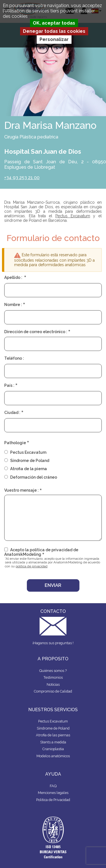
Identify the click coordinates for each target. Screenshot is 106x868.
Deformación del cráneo (34, 477)
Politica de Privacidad (53, 800)
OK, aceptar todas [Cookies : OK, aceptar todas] (54, 23)
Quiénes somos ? (53, 671)
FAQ (53, 786)
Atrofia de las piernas (53, 735)
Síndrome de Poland (30, 461)
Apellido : (14, 277)
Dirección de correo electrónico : (36, 332)
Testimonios (53, 677)
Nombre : (13, 305)
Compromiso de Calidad (53, 691)
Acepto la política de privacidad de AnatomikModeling (41, 552)
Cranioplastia (53, 749)
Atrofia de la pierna (29, 469)
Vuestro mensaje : (21, 490)
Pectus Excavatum (73, 216)
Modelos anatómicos (53, 756)
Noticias (53, 684)
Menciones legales (53, 793)
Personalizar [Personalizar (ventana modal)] (54, 39)
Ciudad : (12, 413)
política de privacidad (32, 566)
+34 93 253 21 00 (22, 178)
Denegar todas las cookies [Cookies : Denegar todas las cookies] (54, 31)
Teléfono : (14, 358)
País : (9, 385)
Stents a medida (53, 742)
